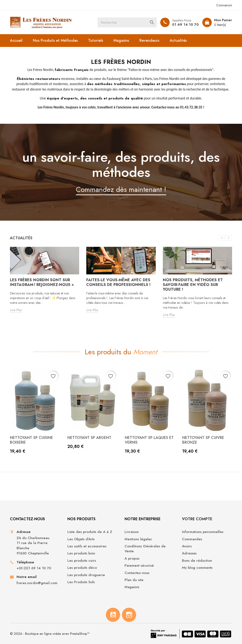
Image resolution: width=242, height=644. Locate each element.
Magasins (121, 40)
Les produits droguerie (86, 575)
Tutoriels (96, 40)
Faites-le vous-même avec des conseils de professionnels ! (118, 282)
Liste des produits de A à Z (90, 532)
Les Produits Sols (81, 582)
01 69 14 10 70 (185, 25)
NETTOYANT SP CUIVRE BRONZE (203, 440)
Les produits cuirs (82, 561)
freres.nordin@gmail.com (37, 583)
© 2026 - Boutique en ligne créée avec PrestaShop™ (50, 634)
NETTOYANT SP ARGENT (89, 438)
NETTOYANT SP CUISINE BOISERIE (31, 440)
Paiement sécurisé (139, 566)
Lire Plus (16, 310)
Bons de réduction (197, 561)
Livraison (132, 532)
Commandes (192, 539)
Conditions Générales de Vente (145, 549)
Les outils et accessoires (87, 546)
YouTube (113, 615)
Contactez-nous (137, 573)
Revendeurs (149, 40)
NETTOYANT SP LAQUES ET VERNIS (149, 440)
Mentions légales (138, 539)
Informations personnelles (203, 532)
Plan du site (134, 580)
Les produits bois (81, 553)
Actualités (178, 40)
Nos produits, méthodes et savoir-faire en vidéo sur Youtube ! (193, 285)
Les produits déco (82, 568)
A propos (132, 559)
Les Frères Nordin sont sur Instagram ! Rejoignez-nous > (42, 282)
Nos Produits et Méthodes (55, 40)
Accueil (16, 40)
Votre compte (197, 519)
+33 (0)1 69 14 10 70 (34, 568)
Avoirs (187, 546)
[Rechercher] (127, 22)
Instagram (129, 615)
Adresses (189, 553)
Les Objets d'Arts (81, 539)
